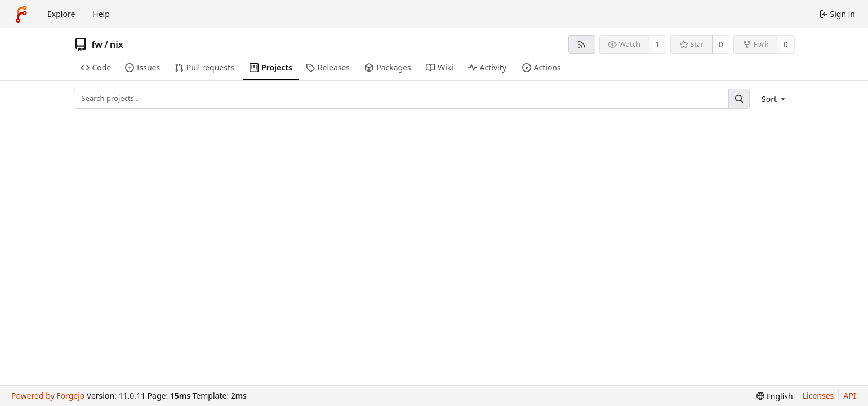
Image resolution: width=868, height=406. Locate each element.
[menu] (774, 99)
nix (117, 45)
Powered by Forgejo (48, 396)
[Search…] (739, 98)
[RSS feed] (582, 44)
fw (97, 45)
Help (101, 14)
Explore (61, 14)
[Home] (21, 14)
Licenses (818, 396)
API (849, 396)
